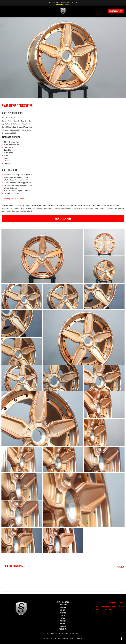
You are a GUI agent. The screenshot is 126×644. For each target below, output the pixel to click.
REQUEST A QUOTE (63, 219)
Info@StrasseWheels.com (112, 606)
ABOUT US (63, 626)
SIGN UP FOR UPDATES (116, 11)
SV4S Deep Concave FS (18, 118)
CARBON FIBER (63, 605)
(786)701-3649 (118, 603)
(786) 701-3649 (54, 3)
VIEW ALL (121, 567)
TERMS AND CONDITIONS (72, 634)
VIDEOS (63, 616)
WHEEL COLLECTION (63, 602)
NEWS (63, 618)
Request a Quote (63, 4)
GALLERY (63, 610)
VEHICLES (63, 613)
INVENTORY (63, 621)
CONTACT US (63, 629)
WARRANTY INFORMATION (55, 634)
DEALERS (63, 624)
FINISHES (63, 607)
